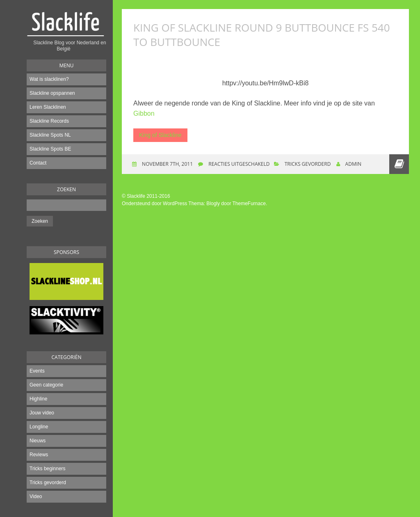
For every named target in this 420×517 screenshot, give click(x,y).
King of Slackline (160, 135)
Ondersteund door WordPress (154, 204)
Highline (38, 399)
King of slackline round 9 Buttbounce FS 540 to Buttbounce (262, 35)
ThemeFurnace (249, 204)
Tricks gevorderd (48, 483)
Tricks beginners (48, 469)
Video (36, 496)
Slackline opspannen (52, 93)
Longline (39, 427)
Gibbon (144, 113)
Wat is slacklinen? (49, 79)
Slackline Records (49, 121)
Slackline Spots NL (50, 135)
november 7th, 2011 (167, 164)
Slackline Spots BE (50, 149)
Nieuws (38, 441)
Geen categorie (46, 385)
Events (37, 371)
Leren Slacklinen (48, 107)
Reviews (39, 455)
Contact (38, 163)
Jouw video (42, 413)
